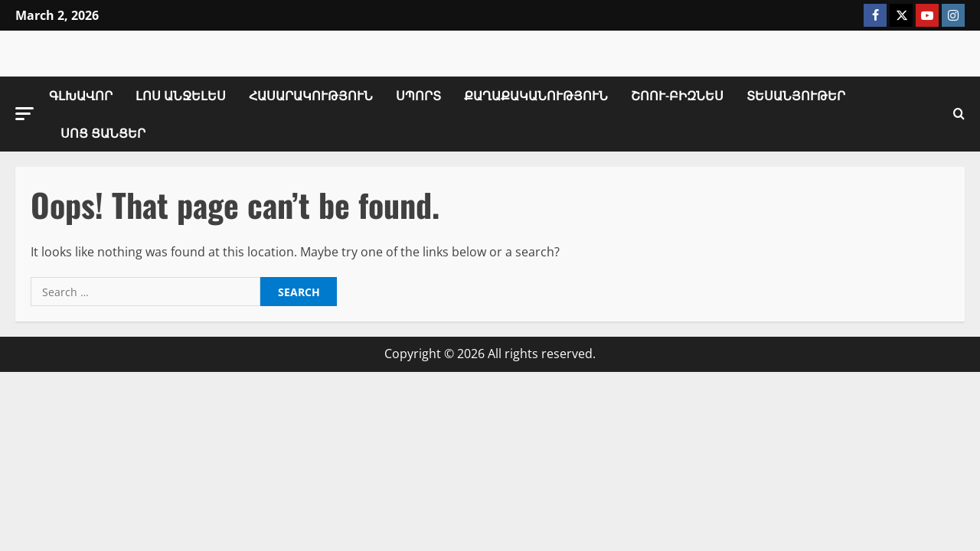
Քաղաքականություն (536, 95)
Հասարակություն (311, 95)
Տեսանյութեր (796, 95)
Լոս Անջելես (181, 95)
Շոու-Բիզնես (677, 95)
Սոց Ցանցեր (103, 132)
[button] (24, 114)
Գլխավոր (81, 95)
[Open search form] (959, 114)
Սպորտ (418, 95)
